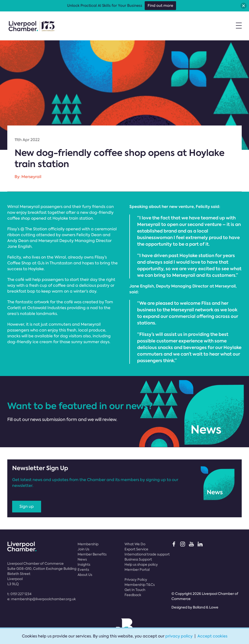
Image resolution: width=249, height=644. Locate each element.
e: (42, 599)
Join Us (83, 549)
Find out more (160, 6)
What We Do (135, 544)
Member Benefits (92, 554)
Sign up (27, 506)
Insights (84, 564)
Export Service (136, 549)
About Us (85, 575)
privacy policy (179, 636)
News (82, 559)
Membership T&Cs (140, 585)
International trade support (147, 554)
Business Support (138, 559)
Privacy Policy (136, 580)
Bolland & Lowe (206, 607)
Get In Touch (135, 590)
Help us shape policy (141, 564)
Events (83, 570)
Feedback (133, 595)
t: (19, 594)
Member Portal (137, 570)
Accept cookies (212, 636)
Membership (88, 544)
